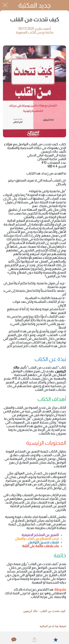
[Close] (5, 5)
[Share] (34, 640)
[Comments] (13, 640)
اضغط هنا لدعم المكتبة (53, 626)
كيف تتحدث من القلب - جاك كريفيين (44, 611)
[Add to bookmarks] (56, 640)
